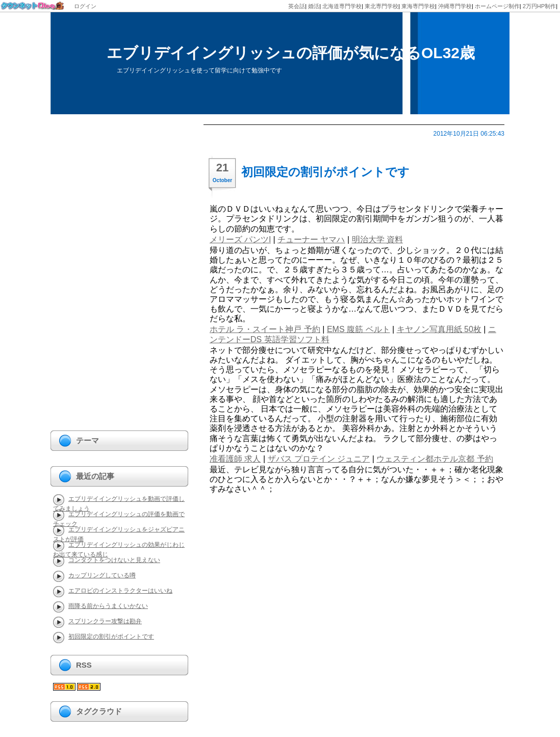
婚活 (314, 6)
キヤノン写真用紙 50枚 (439, 329)
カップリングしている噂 (102, 575)
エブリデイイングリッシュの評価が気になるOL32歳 (291, 53)
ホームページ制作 (497, 6)
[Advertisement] (91, 277)
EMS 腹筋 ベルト (359, 329)
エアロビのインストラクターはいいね (120, 591)
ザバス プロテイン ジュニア (319, 459)
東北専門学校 (381, 6)
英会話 (297, 6)
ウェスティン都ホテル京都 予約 (435, 459)
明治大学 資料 (377, 239)
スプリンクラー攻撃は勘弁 (105, 621)
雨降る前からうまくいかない (108, 606)
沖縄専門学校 (455, 6)
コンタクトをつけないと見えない (114, 560)
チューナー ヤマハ (311, 239)
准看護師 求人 (235, 459)
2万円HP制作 (539, 6)
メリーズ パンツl (240, 239)
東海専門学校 (418, 6)
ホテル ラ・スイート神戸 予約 (265, 329)
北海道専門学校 (342, 6)
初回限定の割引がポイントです (325, 172)
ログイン (85, 6)
